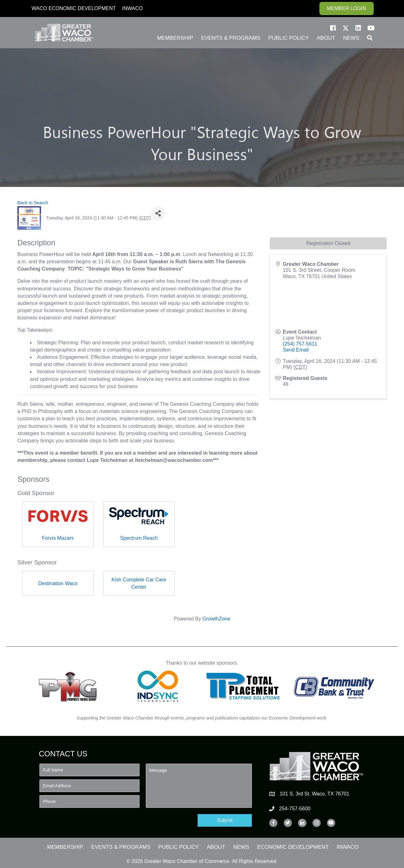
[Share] (158, 213)
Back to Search (33, 203)
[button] (333, 28)
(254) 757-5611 (300, 344)
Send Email (296, 350)
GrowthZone (216, 619)
